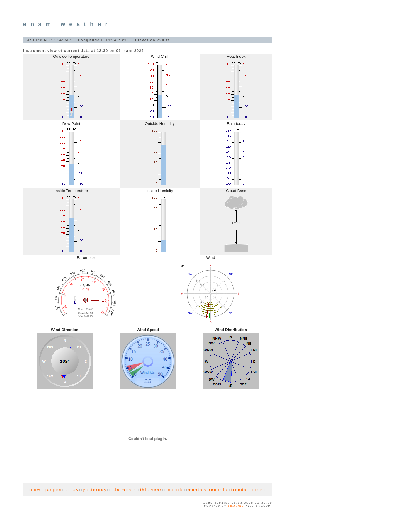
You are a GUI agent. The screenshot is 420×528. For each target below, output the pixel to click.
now (36, 490)
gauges (53, 490)
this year (151, 490)
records (175, 490)
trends (239, 490)
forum (257, 490)
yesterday (95, 490)
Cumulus (236, 506)
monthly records (208, 490)
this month (123, 490)
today (72, 490)
